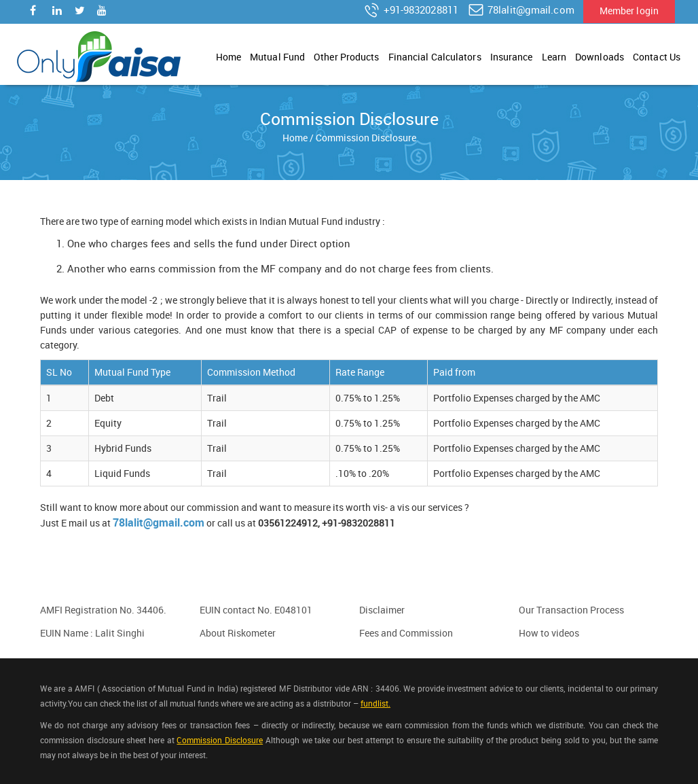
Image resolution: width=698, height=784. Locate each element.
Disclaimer (382, 610)
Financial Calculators (435, 57)
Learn (554, 57)
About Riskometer (238, 633)
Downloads (600, 57)
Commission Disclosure (220, 740)
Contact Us (657, 57)
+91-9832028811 (410, 10)
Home (228, 57)
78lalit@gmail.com (521, 10)
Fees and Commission (406, 633)
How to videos (549, 633)
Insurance (512, 57)
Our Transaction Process (571, 610)
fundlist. (375, 703)
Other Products (346, 57)
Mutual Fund (277, 57)
